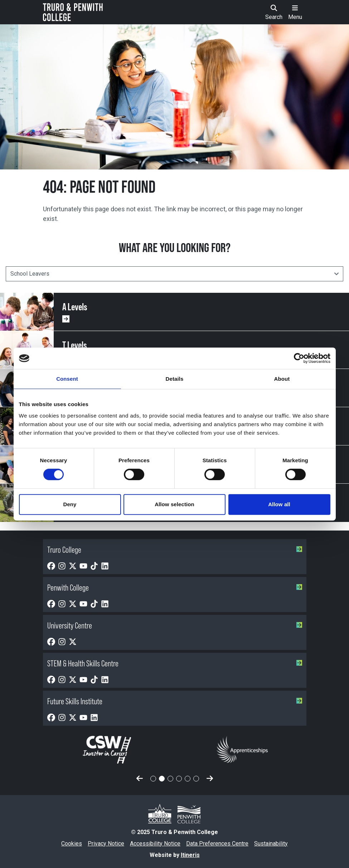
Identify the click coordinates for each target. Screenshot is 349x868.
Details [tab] (175, 379)
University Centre (175, 625)
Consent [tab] (67, 379)
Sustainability (271, 844)
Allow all (279, 504)
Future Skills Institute (175, 701)
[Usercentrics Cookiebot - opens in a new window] (299, 358)
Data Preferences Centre (217, 844)
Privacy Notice (106, 844)
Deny (70, 504)
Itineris (190, 855)
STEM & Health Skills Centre (175, 663)
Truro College (175, 550)
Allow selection (174, 504)
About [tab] (282, 379)
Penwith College (175, 588)
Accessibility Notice (155, 844)
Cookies (72, 844)
